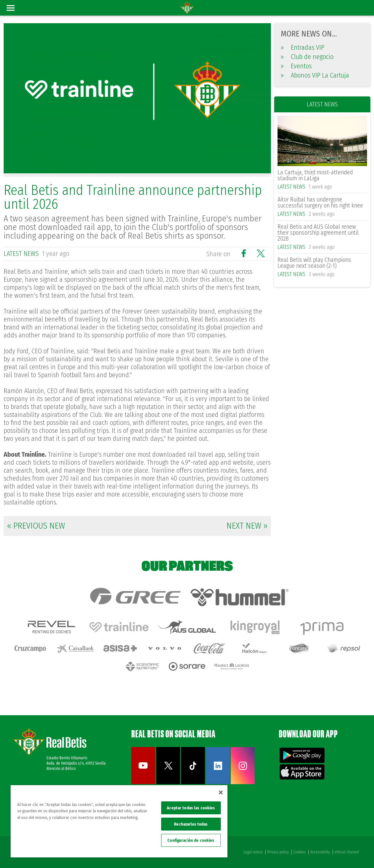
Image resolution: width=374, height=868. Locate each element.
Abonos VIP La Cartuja (315, 75)
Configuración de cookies (191, 840)
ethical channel (347, 852)
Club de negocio (307, 57)
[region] (119, 821)
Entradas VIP (303, 47)
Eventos (296, 66)
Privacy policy (278, 852)
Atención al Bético (61, 769)
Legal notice (253, 852)
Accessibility (320, 852)
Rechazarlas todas (191, 824)
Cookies (300, 852)
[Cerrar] (221, 792)
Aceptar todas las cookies (191, 808)
